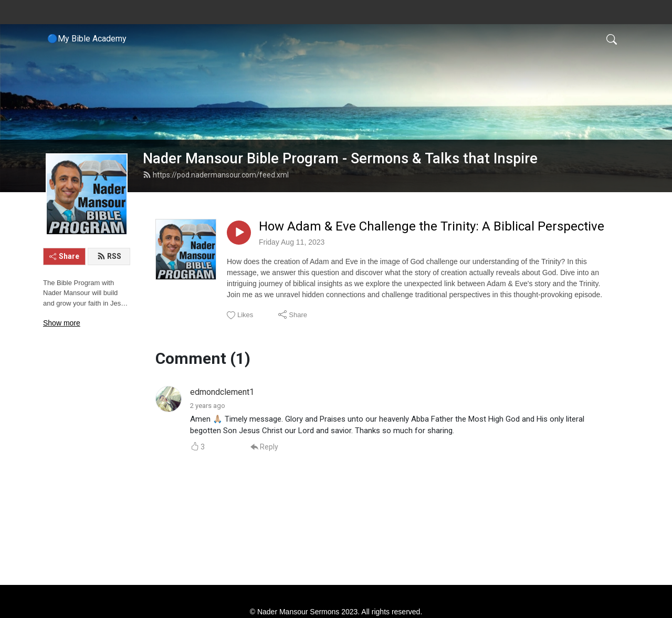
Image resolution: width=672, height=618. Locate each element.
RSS (109, 256)
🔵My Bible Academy (87, 39)
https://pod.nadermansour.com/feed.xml (216, 175)
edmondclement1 (222, 392)
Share (64, 256)
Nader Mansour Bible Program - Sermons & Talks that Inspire (340, 159)
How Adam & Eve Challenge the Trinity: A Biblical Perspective (432, 226)
